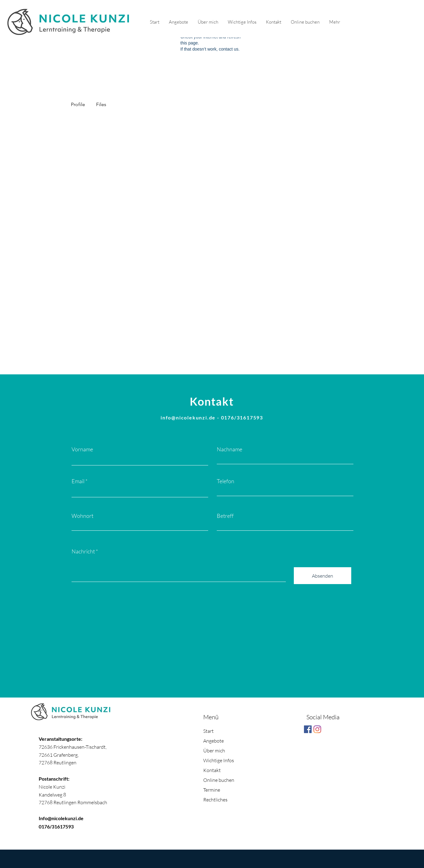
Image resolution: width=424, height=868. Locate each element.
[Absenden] (323, 576)
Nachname (230, 449)
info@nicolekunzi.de (188, 417)
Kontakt (212, 770)
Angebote (214, 741)
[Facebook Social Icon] (308, 729)
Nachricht (83, 551)
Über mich (214, 751)
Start (208, 731)
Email (78, 481)
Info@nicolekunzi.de (61, 818)
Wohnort (82, 516)
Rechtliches (215, 800)
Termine (212, 790)
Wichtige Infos (219, 760)
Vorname (82, 449)
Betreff (225, 516)
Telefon (226, 481)
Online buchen (219, 780)
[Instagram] (317, 729)
